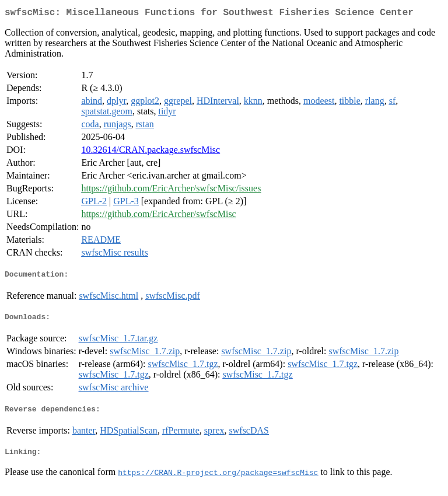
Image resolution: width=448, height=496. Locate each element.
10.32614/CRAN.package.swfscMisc (150, 152)
